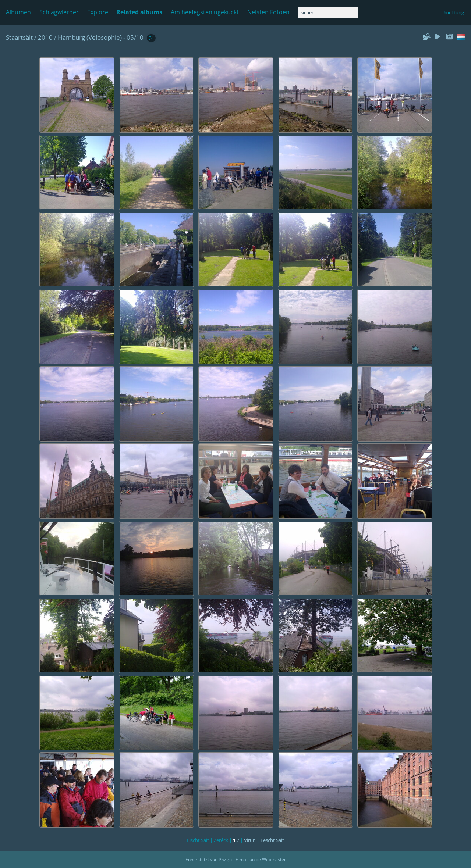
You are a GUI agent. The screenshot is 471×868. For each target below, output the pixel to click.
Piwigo (225, 859)
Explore (98, 12)
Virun (250, 840)
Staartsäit (19, 37)
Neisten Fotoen (268, 12)
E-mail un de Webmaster (261, 859)
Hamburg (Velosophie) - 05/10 (101, 37)
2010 (45, 37)
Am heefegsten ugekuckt (205, 12)
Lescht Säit (272, 840)
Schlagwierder (59, 12)
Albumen (18, 12)
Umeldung (453, 12)
